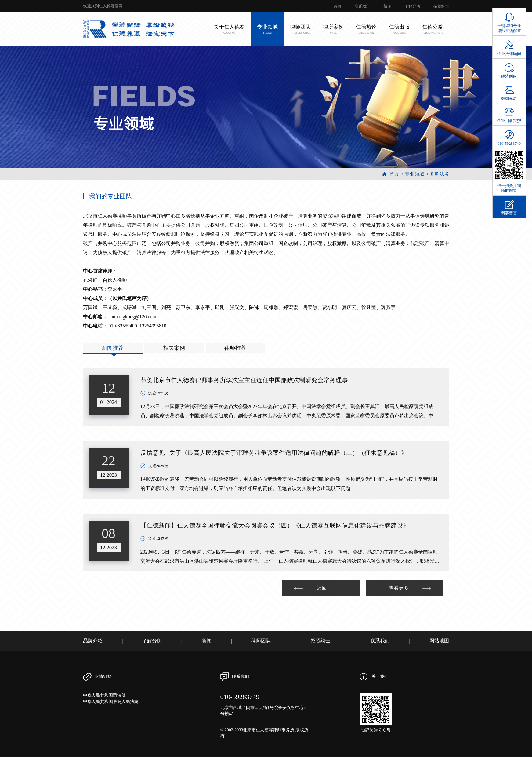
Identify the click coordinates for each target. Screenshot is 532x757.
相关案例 (174, 348)
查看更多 (410, 588)
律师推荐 (235, 348)
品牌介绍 (93, 641)
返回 (310, 588)
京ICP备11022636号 (239, 742)
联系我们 (363, 6)
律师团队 (261, 641)
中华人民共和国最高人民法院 (111, 702)
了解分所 (412, 6)
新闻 (387, 6)
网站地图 (439, 641)
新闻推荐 (113, 348)
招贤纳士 (441, 6)
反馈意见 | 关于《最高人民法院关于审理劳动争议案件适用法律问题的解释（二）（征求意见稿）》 (274, 453)
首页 (338, 6)
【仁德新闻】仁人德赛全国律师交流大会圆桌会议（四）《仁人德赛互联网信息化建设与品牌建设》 (275, 525)
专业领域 (414, 174)
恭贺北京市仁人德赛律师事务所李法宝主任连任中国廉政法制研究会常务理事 (244, 380)
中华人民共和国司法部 (104, 695)
